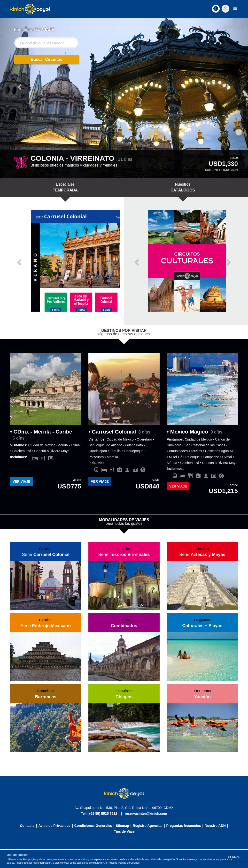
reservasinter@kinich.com (146, 814)
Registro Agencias (147, 826)
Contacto (27, 826)
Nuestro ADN (215, 826)
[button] (19, 86)
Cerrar (234, 857)
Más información (221, 170)
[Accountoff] (225, 9)
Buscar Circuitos (47, 59)
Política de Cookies (129, 863)
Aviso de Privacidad (55, 826)
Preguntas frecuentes (183, 826)
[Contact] (216, 9)
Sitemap (122, 826)
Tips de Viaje (124, 831)
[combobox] (46, 43)
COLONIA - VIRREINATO (72, 158)
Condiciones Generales (93, 826)
